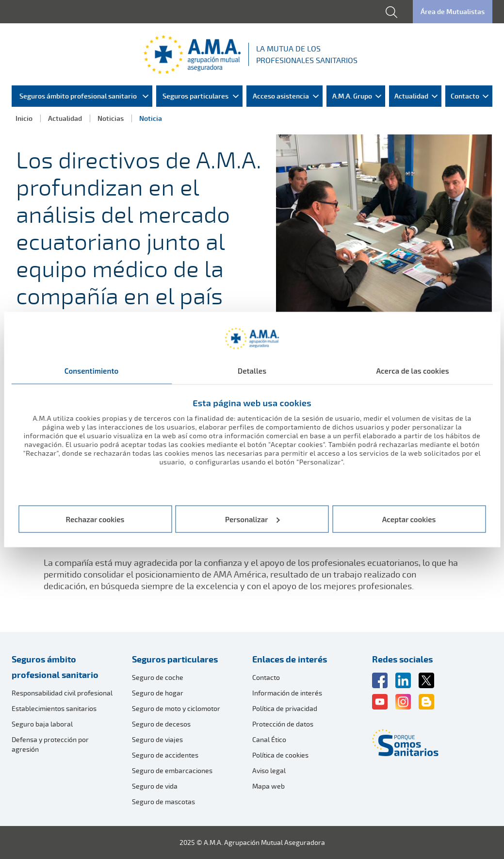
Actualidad (65, 118)
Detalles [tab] (252, 371)
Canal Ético (269, 739)
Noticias (111, 118)
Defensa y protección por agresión (50, 744)
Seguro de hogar (158, 693)
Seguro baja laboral (42, 724)
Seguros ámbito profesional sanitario (55, 667)
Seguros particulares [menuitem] (195, 96)
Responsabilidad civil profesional (62, 693)
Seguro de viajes (157, 739)
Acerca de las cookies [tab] (412, 371)
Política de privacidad (285, 708)
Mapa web (268, 786)
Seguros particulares (175, 659)
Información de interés (287, 693)
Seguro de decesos (161, 724)
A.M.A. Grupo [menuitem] (352, 96)
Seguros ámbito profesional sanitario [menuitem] (78, 96)
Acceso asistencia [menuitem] (281, 96)
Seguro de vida (155, 786)
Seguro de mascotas (163, 801)
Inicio (24, 118)
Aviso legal (269, 770)
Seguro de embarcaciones (172, 770)
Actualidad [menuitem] (411, 96)
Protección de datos (283, 724)
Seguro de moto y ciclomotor (176, 708)
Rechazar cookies (95, 519)
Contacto (266, 677)
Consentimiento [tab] (92, 371)
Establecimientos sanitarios (54, 708)
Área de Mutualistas (453, 11)
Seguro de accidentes (165, 755)
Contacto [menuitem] (465, 96)
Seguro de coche (158, 677)
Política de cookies (280, 755)
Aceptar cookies (409, 519)
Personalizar (252, 519)
